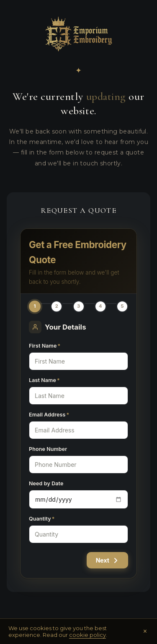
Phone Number (48, 449)
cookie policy (88, 635)
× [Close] (145, 631)
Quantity (42, 519)
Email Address (49, 415)
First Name (45, 346)
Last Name (44, 380)
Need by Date (46, 483)
